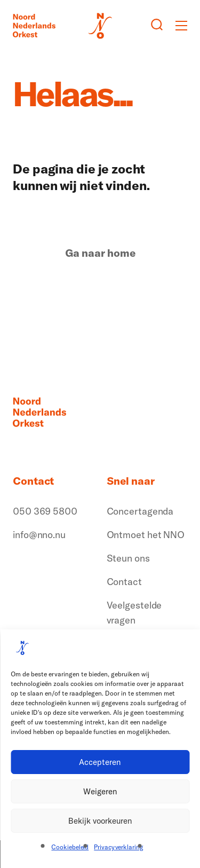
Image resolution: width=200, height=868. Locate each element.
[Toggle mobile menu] (181, 26)
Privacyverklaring (118, 847)
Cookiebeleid (70, 847)
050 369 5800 (45, 511)
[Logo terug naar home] (34, 26)
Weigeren (100, 791)
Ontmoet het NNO (146, 535)
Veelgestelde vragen (134, 613)
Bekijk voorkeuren (100, 821)
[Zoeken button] (157, 26)
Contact (124, 582)
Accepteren (100, 762)
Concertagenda (140, 511)
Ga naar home (100, 253)
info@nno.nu (39, 535)
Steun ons (128, 558)
